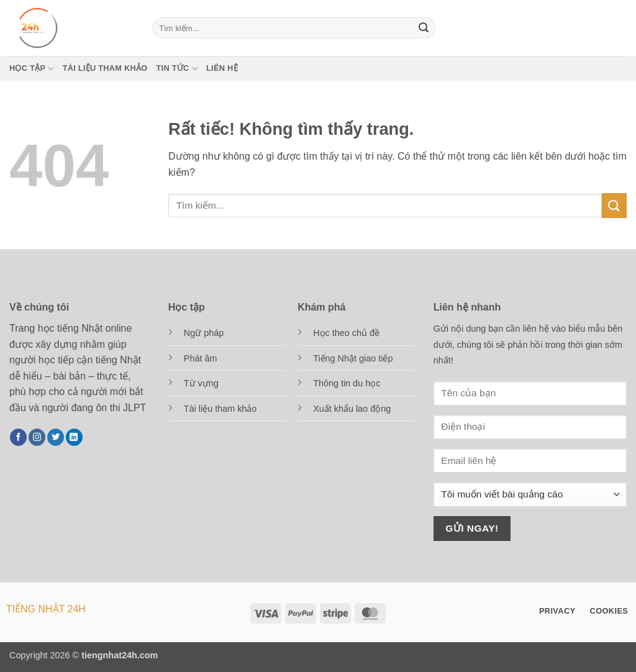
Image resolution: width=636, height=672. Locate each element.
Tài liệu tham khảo (105, 68)
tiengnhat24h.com (120, 655)
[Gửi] (424, 28)
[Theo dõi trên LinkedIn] (74, 437)
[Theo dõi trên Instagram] (37, 437)
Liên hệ (222, 68)
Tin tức (177, 69)
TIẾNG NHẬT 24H (46, 609)
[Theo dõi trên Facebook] (18, 437)
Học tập (32, 69)
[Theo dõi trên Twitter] (56, 437)
